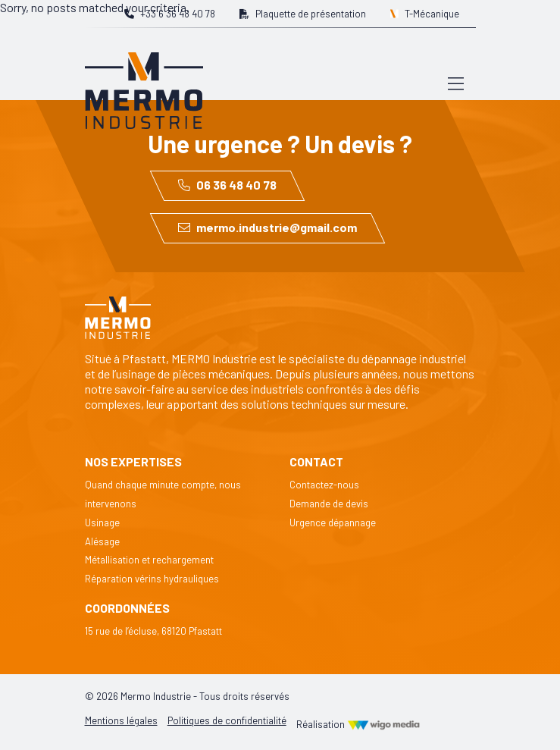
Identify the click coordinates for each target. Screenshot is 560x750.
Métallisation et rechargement (149, 560)
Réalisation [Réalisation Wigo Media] (358, 724)
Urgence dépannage (333, 522)
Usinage (102, 522)
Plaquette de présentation (303, 14)
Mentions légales (121, 720)
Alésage (102, 541)
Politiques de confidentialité (227, 720)
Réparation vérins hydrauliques (152, 579)
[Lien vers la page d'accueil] (144, 82)
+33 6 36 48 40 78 (170, 14)
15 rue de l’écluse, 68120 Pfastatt (153, 631)
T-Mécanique (425, 14)
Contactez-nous (324, 485)
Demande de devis (329, 504)
